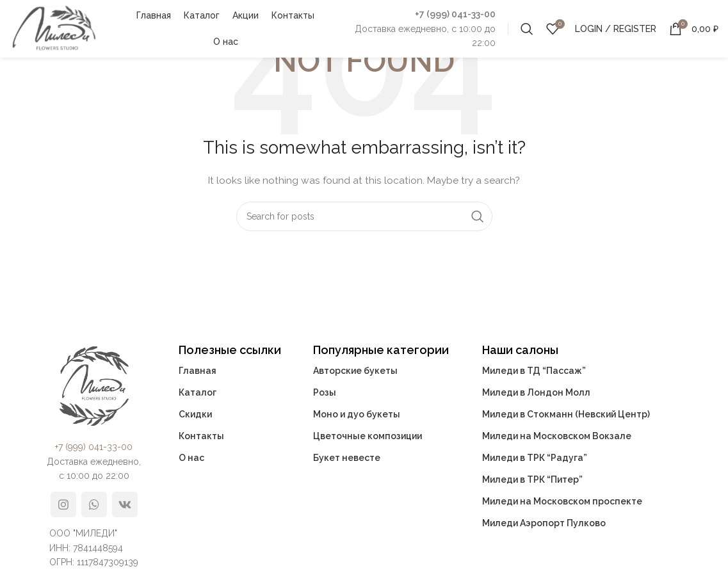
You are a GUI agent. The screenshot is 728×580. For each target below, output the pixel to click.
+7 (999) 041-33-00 (455, 14)
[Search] (527, 29)
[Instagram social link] (63, 504)
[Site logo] (54, 28)
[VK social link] (125, 504)
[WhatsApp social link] (94, 504)
